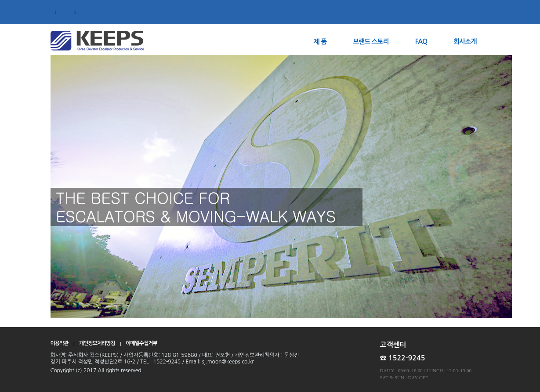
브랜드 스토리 (371, 41)
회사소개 (465, 41)
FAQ (421, 41)
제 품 (320, 41)
